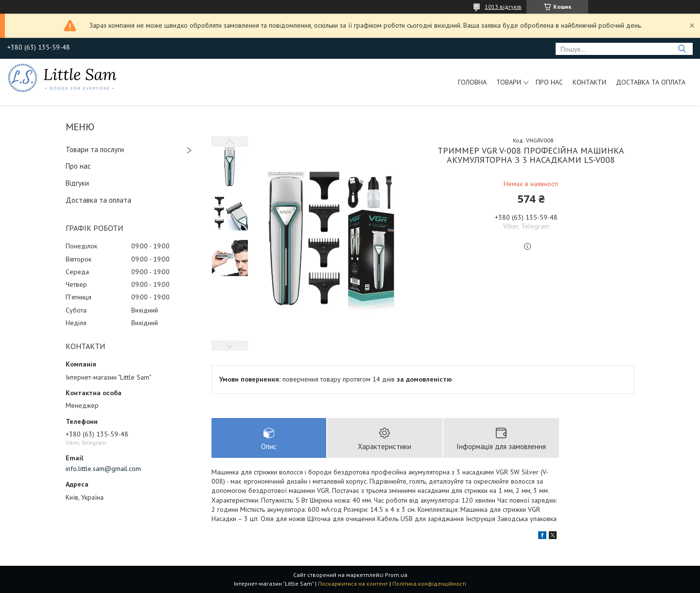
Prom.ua (396, 575)
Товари (509, 82)
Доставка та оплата (651, 82)
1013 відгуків (503, 7)
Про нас (549, 82)
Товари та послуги (95, 149)
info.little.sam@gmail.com (103, 469)
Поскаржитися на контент (353, 584)
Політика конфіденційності (429, 584)
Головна (472, 82)
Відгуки (77, 183)
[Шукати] (682, 49)
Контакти (589, 82)
